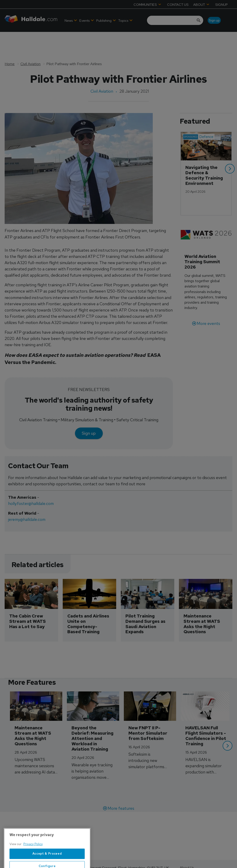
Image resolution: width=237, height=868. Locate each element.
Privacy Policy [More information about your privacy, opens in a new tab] (33, 861)
